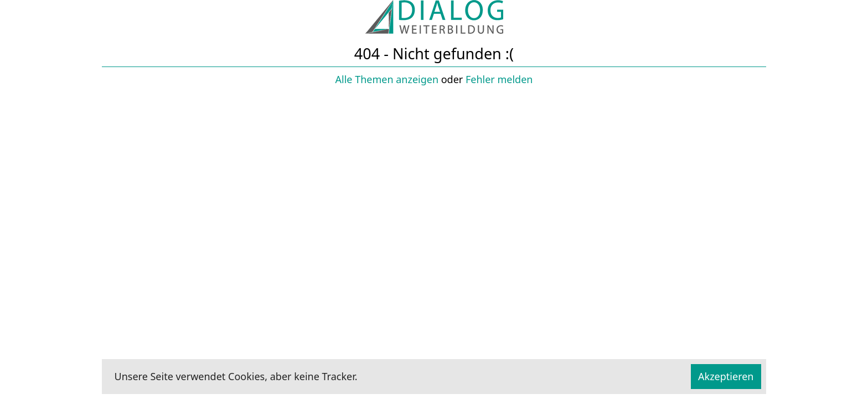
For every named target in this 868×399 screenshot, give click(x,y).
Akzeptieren (726, 376)
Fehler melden (499, 79)
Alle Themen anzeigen (387, 79)
